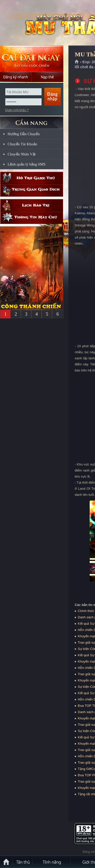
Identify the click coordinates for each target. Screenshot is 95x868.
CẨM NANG (32, 120)
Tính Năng (52, 862)
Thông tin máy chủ (32, 218)
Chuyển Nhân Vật (22, 154)
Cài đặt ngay (32, 59)
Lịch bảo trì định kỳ (32, 205)
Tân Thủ (23, 862)
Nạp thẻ (48, 77)
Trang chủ (77, 62)
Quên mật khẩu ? (17, 110)
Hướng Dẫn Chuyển (24, 134)
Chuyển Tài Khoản (22, 144)
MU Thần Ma (36, 23)
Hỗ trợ (32, 178)
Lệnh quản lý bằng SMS (27, 164)
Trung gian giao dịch (32, 190)
